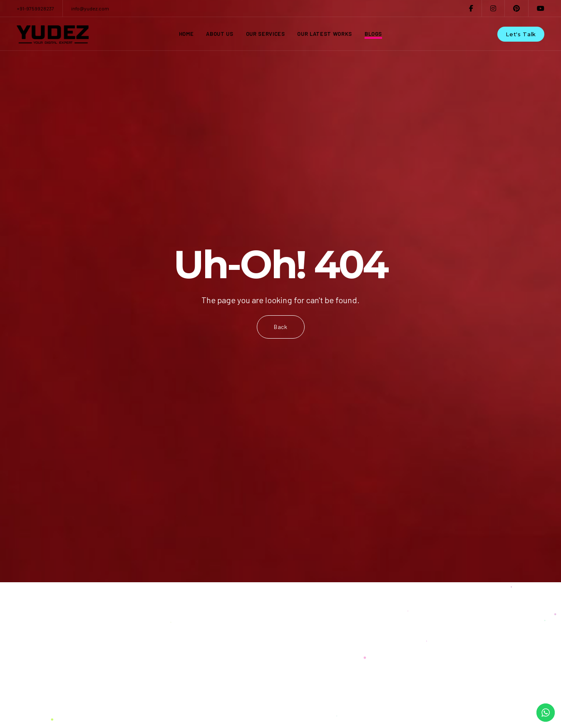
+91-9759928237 (35, 8)
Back (281, 327)
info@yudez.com (90, 8)
